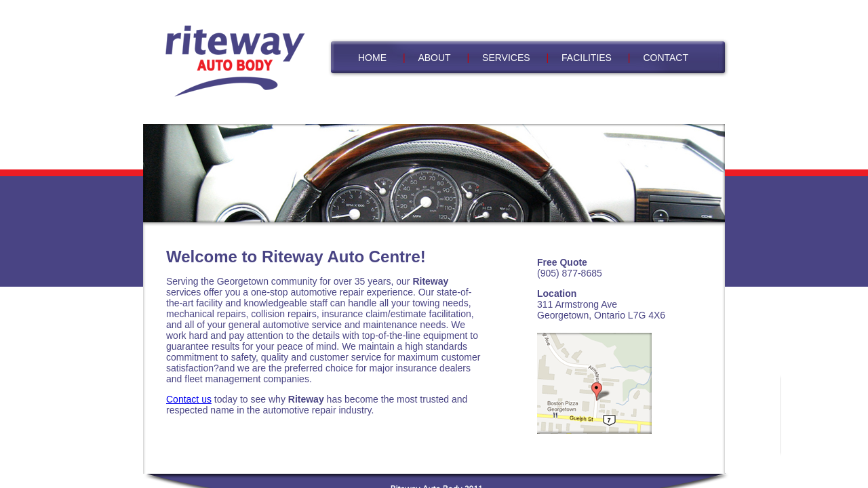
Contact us (189, 399)
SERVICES (506, 58)
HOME (372, 58)
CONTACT (666, 58)
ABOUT (434, 58)
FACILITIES (587, 58)
